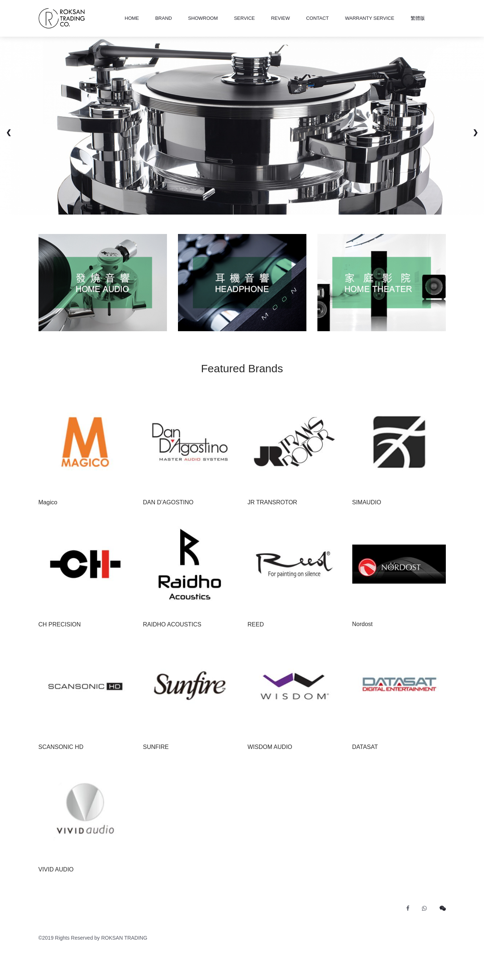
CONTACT (317, 18)
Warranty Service (370, 18)
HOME (132, 18)
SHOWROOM (203, 18)
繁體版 (418, 18)
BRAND (164, 18)
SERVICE (245, 18)
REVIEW (281, 18)
